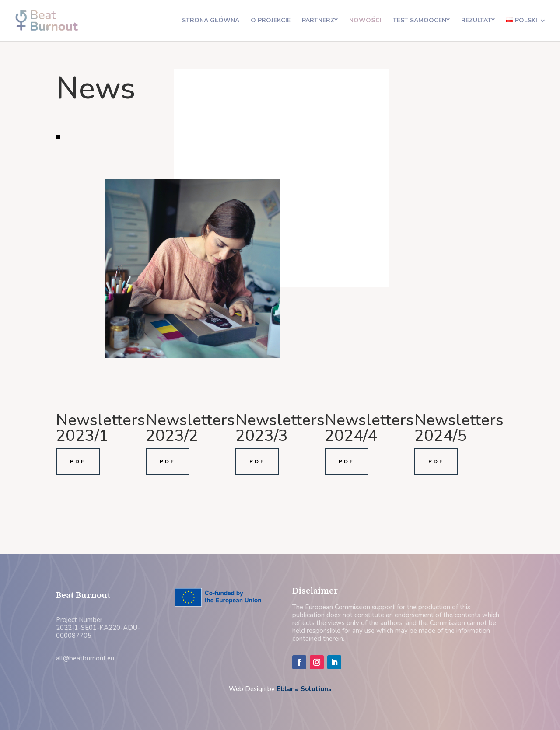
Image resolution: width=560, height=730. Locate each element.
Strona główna (211, 21)
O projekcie (271, 21)
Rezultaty (478, 21)
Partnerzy (320, 21)
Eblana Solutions (304, 689)
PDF (78, 461)
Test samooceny (421, 21)
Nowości (365, 21)
